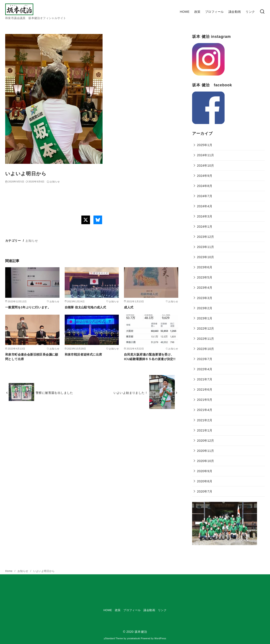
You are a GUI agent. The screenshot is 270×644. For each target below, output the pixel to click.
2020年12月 (206, 441)
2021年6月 (205, 390)
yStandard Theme (113, 638)
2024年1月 (205, 227)
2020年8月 (205, 481)
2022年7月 (205, 359)
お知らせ (55, 182)
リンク (250, 12)
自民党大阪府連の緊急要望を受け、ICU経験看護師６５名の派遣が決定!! (150, 357)
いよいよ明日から (44, 571)
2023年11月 (206, 247)
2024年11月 (206, 155)
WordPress (160, 638)
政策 (197, 12)
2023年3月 (205, 298)
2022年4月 (205, 369)
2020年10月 (206, 461)
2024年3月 (205, 216)
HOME (185, 12)
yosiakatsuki (134, 638)
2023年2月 (205, 308)
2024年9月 (205, 176)
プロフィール (214, 12)
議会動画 (235, 12)
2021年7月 (205, 379)
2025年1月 (205, 145)
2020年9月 (205, 471)
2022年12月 (206, 328)
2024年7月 (205, 196)
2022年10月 (206, 349)
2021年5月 (205, 400)
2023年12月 (206, 237)
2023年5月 (205, 277)
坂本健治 (141, 632)
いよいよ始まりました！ (131, 393)
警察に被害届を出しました (54, 393)
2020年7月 (205, 491)
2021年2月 (205, 420)
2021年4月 (205, 410)
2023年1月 (205, 318)
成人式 (129, 307)
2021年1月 (205, 430)
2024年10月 (206, 166)
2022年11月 (206, 339)
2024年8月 (205, 186)
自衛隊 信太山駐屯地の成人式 (85, 307)
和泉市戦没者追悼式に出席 (83, 354)
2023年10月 (206, 257)
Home (9, 571)
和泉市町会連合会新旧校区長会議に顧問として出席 (32, 357)
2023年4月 (205, 288)
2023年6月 (205, 267)
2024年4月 (205, 206)
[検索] (262, 12)
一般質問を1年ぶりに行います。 (28, 307)
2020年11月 (206, 451)
